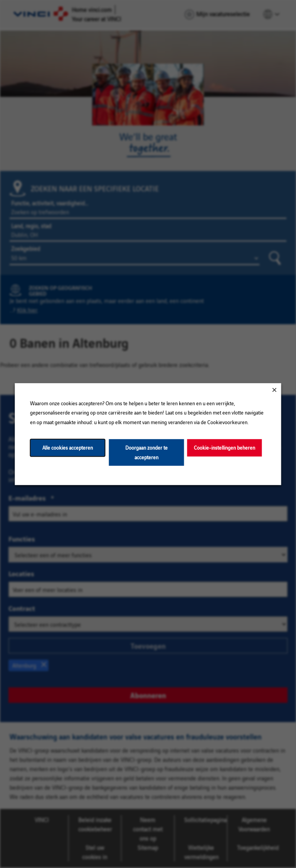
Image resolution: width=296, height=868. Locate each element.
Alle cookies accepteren (68, 448)
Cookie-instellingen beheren (225, 448)
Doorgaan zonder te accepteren (146, 452)
